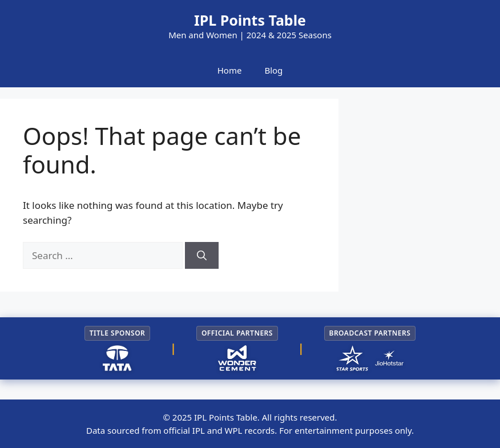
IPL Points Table (250, 20)
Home (230, 70)
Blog (273, 70)
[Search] (202, 256)
